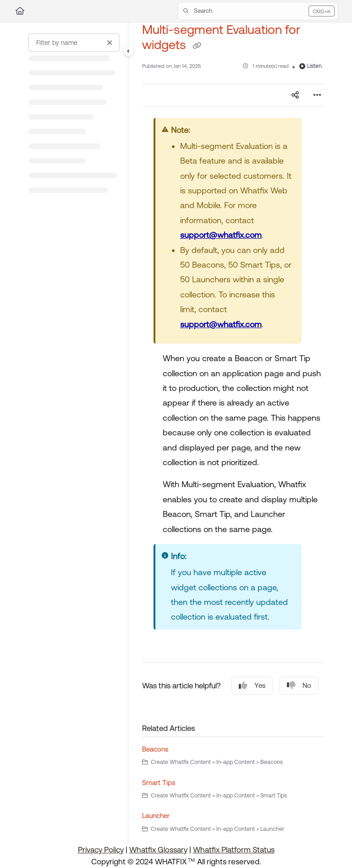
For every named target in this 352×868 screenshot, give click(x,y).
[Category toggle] (128, 51)
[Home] (20, 11)
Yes (252, 685)
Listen (311, 66)
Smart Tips (159, 783)
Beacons (155, 749)
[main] (233, 433)
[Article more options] (317, 95)
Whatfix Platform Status (234, 850)
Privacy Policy (101, 850)
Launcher (156, 816)
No (299, 685)
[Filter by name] (74, 43)
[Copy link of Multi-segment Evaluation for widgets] (197, 46)
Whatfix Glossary (158, 850)
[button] (258, 11)
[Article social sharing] (295, 95)
